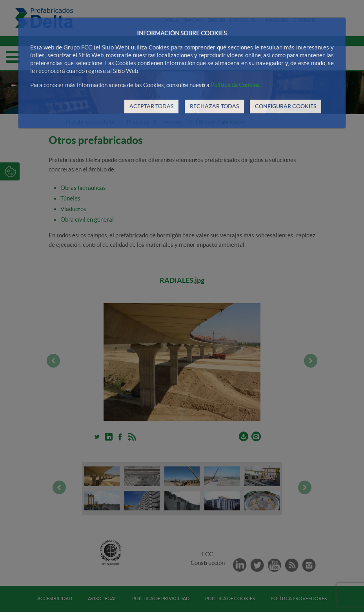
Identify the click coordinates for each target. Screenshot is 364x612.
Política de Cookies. (236, 85)
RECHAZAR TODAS (214, 106)
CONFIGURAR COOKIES (286, 106)
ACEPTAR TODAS (151, 106)
